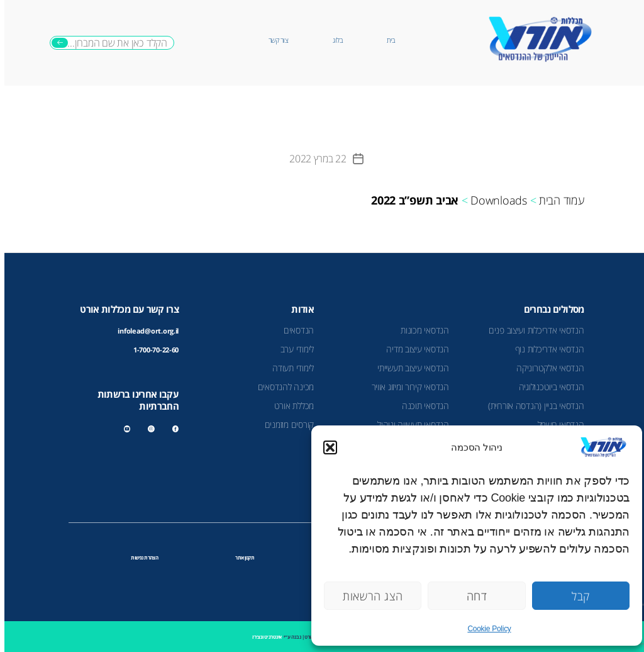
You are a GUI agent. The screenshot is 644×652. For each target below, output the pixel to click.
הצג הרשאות (368, 596)
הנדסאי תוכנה (421, 406)
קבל (576, 596)
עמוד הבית (557, 200)
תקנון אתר (240, 557)
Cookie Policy (485, 629)
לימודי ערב (293, 349)
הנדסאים (294, 330)
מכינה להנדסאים (281, 387)
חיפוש (56, 43)
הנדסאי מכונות (420, 330)
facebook (171, 429)
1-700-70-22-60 (152, 350)
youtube (124, 429)
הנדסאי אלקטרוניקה (546, 368)
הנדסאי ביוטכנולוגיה (547, 387)
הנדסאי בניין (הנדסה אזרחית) (532, 406)
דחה (473, 596)
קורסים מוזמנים (285, 424)
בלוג (333, 41)
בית (386, 41)
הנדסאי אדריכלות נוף (545, 349)
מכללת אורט (290, 406)
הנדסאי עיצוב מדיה (413, 349)
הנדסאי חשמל (557, 424)
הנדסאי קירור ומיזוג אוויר (406, 387)
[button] (326, 447)
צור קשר (274, 41)
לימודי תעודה (289, 368)
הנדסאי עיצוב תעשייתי (409, 368)
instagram (147, 429)
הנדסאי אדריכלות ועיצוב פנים (532, 330)
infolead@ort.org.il (144, 331)
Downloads (494, 200)
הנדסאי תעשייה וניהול (409, 424)
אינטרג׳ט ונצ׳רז (263, 637)
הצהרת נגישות (140, 557)
